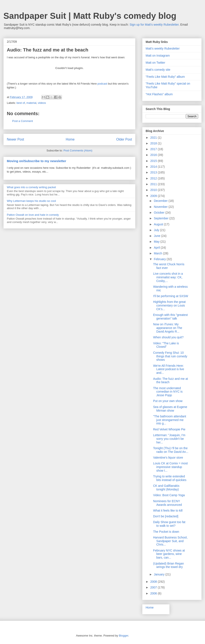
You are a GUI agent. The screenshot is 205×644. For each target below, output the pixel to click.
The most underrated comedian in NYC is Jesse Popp (168, 392)
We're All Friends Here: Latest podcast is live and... (169, 369)
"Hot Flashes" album (159, 94)
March (158, 253)
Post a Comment (23, 121)
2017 (154, 149)
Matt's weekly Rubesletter (163, 48)
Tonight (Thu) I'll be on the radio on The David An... (171, 450)
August (159, 224)
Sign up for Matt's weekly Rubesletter (154, 25)
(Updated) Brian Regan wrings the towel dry (168, 565)
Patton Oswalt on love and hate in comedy (33, 215)
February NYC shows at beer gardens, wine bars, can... (169, 554)
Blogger (123, 636)
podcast (102, 84)
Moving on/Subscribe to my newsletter (37, 161)
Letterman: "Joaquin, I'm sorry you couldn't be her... (169, 439)
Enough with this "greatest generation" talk (170, 317)
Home (70, 139)
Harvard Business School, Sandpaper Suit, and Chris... (170, 541)
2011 (154, 184)
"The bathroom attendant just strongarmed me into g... (170, 420)
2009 (154, 196)
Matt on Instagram (158, 56)
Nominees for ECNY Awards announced (168, 503)
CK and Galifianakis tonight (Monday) (166, 488)
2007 (154, 587)
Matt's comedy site (158, 70)
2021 (154, 138)
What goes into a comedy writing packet (31, 187)
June (157, 236)
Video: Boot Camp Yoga (169, 495)
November (161, 207)
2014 (154, 167)
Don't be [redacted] (166, 516)
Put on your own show (168, 401)
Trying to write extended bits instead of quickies (170, 478)
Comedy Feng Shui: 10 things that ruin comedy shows (170, 356)
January (160, 574)
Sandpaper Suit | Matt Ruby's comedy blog (90, 16)
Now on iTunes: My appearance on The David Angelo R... (168, 328)
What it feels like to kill (168, 511)
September (161, 218)
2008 (154, 582)
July (157, 230)
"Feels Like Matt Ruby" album (165, 77)
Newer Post (15, 139)
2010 (154, 190)
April (157, 248)
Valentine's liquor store (168, 458)
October (160, 213)
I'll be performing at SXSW (171, 296)
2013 (154, 172)
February (160, 259)
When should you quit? (168, 337)
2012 (154, 178)
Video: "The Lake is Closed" (166, 345)
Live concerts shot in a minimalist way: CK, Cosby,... (168, 277)
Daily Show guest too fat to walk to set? (169, 524)
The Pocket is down (166, 532)
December (161, 201)
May (157, 242)
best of (21, 103)
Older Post (124, 139)
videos (42, 103)
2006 (154, 593)
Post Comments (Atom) (78, 150)
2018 (154, 143)
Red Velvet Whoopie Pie (169, 429)
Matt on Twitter (155, 63)
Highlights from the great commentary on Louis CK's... (169, 305)
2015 (154, 161)
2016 (154, 155)
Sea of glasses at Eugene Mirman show (170, 409)
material (31, 103)
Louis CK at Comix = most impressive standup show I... (170, 467)
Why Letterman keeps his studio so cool (31, 201)
